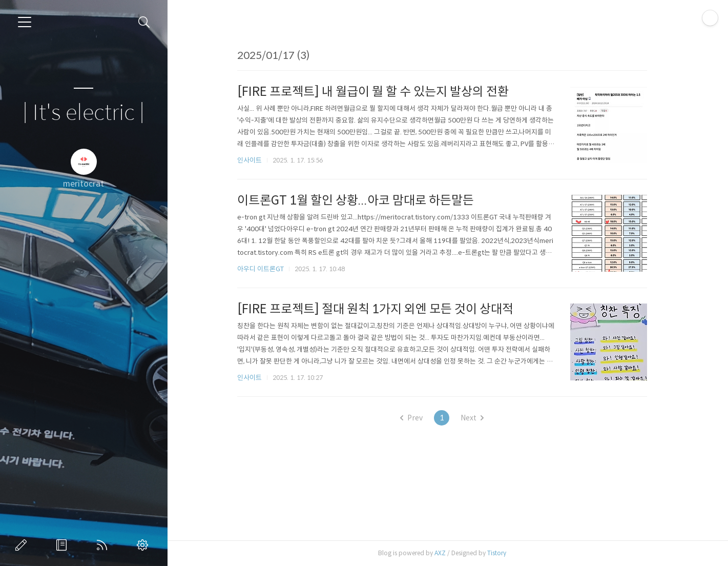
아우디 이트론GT (266, 269)
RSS (104, 545)
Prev (417, 418)
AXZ (446, 553)
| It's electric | (84, 113)
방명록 (64, 545)
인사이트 (255, 160)
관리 (144, 545)
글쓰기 (23, 545)
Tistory (502, 553)
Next (478, 418)
